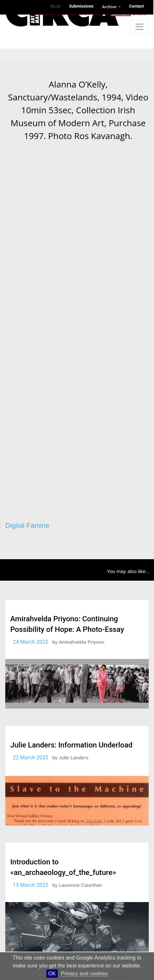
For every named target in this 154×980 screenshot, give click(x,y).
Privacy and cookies (84, 974)
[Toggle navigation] (139, 27)
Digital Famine (27, 525)
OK (52, 974)
